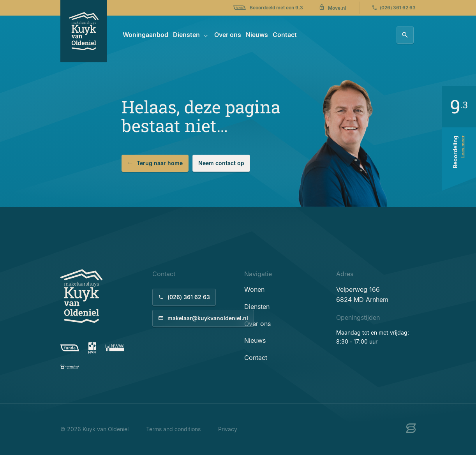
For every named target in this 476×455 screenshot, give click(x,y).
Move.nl (332, 7)
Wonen (254, 289)
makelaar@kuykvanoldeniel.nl (203, 318)
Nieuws (257, 35)
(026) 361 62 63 (394, 8)
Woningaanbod (145, 35)
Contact (285, 35)
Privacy (228, 429)
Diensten (186, 35)
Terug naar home (155, 163)
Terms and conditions (173, 429)
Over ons (228, 35)
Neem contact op (221, 163)
